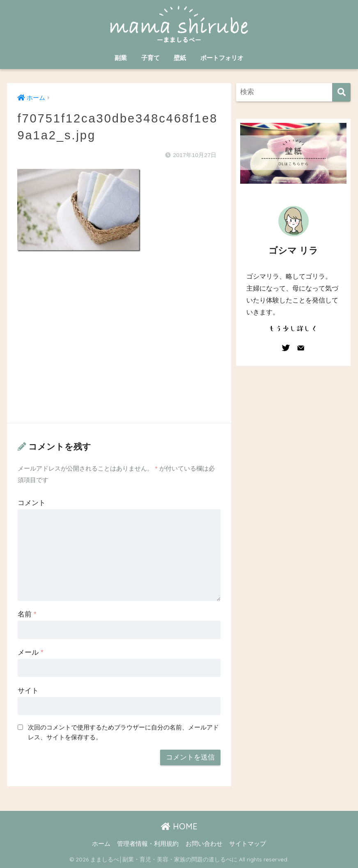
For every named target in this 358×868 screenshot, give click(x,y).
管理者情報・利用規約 (148, 844)
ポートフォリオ (222, 58)
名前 (27, 614)
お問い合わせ (204, 844)
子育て (150, 58)
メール (30, 652)
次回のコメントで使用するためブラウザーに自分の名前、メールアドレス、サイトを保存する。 (123, 732)
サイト (28, 691)
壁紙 (180, 58)
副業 (121, 58)
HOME (179, 826)
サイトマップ (248, 844)
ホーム (101, 844)
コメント (32, 503)
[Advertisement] (119, 346)
